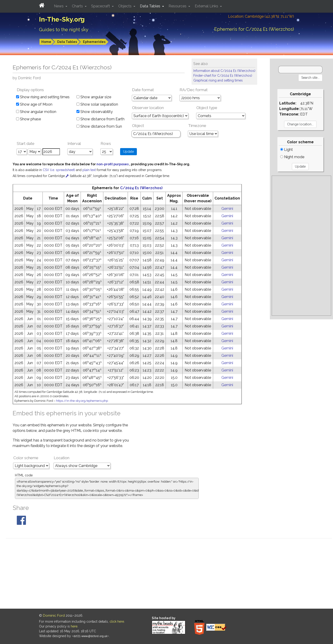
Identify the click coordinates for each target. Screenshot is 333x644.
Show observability (95, 112)
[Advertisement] (301, 246)
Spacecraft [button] (101, 6)
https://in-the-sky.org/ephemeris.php (82, 401)
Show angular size (94, 97)
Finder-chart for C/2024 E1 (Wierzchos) (223, 76)
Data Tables (67, 42)
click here (117, 622)
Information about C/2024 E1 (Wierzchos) (224, 71)
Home (46, 42)
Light (286, 150)
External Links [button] (207, 6)
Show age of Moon (34, 104)
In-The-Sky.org (62, 19)
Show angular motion (36, 112)
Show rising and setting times (43, 97)
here (74, 626)
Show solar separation (97, 104)
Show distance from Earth (100, 119)
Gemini (227, 209)
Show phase (28, 119)
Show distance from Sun (99, 126)
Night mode (292, 157)
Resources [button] (178, 6)
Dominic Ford (54, 616)
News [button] (59, 6)
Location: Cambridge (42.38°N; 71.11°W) (261, 16)
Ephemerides (94, 42)
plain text (90, 170)
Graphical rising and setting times (218, 80)
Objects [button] (125, 6)
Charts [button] (78, 6)
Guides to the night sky (64, 30)
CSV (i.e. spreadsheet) (59, 170)
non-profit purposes (113, 164)
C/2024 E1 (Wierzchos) (141, 188)
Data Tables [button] (151, 6)
